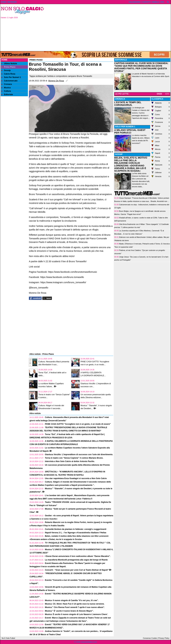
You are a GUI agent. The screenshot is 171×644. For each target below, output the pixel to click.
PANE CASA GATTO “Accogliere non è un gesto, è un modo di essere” (78, 424)
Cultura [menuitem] (6, 91)
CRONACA (120, 99)
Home (4, 60)
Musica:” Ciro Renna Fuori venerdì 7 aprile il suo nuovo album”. (75, 607)
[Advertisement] (109, 27)
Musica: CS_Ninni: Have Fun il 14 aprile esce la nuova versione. (75, 604)
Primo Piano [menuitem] (8, 67)
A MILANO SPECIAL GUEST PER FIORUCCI (130, 131)
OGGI (159, 94)
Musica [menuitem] (6, 88)
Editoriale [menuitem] (7, 95)
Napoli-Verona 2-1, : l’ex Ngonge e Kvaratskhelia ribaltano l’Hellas (76, 533)
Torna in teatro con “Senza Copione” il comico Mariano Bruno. (74, 458)
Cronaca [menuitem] (7, 84)
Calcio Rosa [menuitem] (8, 74)
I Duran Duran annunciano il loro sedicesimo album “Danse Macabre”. (78, 556)
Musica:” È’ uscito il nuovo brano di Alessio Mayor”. (69, 611)
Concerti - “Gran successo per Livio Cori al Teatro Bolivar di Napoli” (77, 570)
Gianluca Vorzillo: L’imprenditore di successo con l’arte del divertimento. (79, 455)
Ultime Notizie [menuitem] (9, 64)
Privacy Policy (164, 638)
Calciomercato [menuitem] (10, 81)
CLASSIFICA (157, 99)
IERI (167, 94)
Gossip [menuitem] (6, 70)
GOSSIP (119, 154)
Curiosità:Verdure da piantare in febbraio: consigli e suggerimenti (76, 529)
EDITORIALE (121, 60)
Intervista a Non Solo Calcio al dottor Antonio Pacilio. (70, 461)
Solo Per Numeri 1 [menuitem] (11, 77)
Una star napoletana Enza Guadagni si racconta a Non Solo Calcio (76, 478)
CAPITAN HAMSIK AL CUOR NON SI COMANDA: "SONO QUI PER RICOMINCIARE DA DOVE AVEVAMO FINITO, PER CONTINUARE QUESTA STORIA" (141, 67)
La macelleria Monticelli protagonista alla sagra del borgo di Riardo (76, 560)
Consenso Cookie (150, 638)
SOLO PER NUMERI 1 (125, 127)
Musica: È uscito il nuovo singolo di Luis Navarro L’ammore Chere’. (77, 614)
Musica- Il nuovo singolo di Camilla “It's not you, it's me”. (72, 600)
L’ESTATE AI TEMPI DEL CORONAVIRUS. (128, 104)
